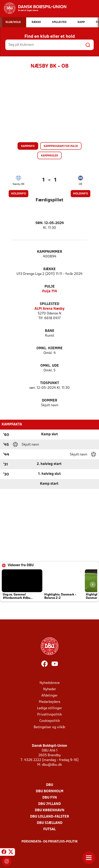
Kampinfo (28, 146)
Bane (50, 331)
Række (49, 269)
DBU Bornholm (50, 791)
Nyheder (50, 689)
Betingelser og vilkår (50, 727)
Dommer (50, 401)
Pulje (50, 287)
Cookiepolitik (50, 721)
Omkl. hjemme (49, 348)
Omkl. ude (50, 366)
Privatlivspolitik (49, 715)
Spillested (49, 304)
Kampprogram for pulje (61, 146)
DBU (50, 785)
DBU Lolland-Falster (50, 817)
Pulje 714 (49, 291)
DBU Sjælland (50, 823)
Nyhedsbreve (50, 683)
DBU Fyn (50, 798)
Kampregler (49, 156)
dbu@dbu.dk (52, 765)
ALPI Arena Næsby (49, 309)
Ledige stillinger (49, 708)
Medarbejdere (49, 702)
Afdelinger (49, 696)
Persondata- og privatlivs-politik (50, 842)
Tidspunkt (50, 383)
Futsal (49, 829)
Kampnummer (50, 252)
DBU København (50, 810)
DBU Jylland (49, 804)
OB (80, 184)
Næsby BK (19, 184)
